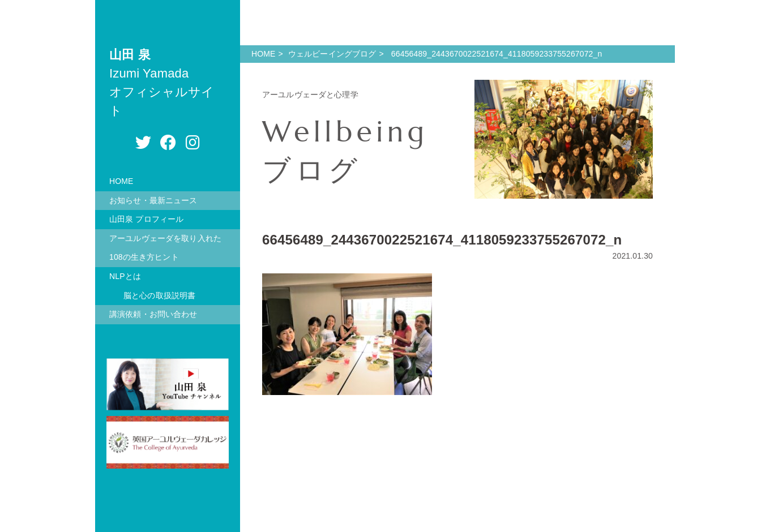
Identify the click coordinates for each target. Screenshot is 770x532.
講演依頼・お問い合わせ (153, 314)
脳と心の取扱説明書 (159, 295)
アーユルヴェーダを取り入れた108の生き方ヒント (165, 248)
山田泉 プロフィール (146, 219)
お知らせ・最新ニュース (153, 200)
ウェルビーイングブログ (332, 54)
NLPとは (125, 276)
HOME (121, 181)
